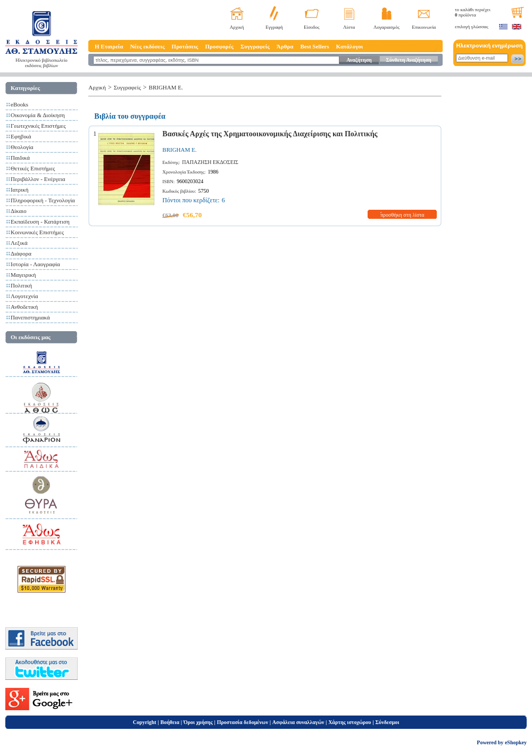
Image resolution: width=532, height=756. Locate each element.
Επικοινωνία (424, 27)
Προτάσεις (185, 46)
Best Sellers (314, 46)
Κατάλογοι (350, 46)
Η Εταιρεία (109, 46)
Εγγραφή (274, 27)
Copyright (145, 722)
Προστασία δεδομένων (243, 722)
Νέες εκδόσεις (147, 46)
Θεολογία (22, 147)
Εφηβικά (21, 136)
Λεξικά (19, 243)
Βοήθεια (170, 722)
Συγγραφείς (255, 46)
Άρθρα (285, 46)
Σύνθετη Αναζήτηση (408, 60)
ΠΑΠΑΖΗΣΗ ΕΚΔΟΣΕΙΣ (210, 162)
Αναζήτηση (359, 60)
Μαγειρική (23, 275)
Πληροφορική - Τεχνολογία (43, 200)
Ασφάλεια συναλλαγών (298, 722)
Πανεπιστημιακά (30, 317)
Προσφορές (219, 46)
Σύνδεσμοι (387, 722)
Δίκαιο (19, 211)
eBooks (19, 104)
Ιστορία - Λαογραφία (35, 264)
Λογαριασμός (386, 27)
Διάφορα (21, 253)
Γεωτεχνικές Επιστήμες (38, 126)
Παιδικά (20, 158)
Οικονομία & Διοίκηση (38, 115)
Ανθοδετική (24, 307)
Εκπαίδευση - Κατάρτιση (40, 221)
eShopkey (516, 742)
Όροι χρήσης (198, 722)
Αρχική (237, 27)
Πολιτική (21, 285)
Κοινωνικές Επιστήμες (37, 232)
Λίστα (349, 27)
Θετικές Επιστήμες (33, 168)
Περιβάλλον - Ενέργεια (38, 179)
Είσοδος (312, 27)
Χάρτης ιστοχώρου (350, 722)
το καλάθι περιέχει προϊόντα (473, 12)
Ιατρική (20, 190)
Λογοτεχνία (24, 296)
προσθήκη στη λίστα (402, 215)
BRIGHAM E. (166, 87)
